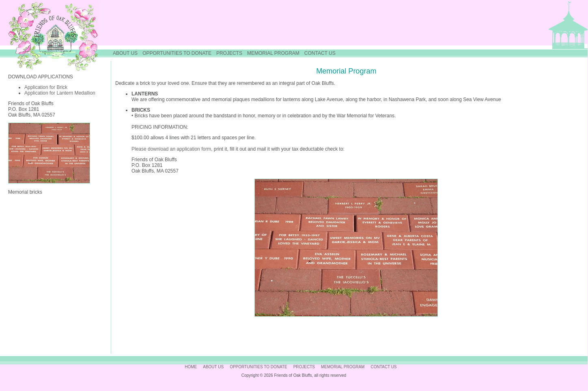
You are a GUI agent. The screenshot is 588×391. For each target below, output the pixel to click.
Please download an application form (171, 149)
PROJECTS (229, 53)
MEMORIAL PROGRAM (273, 53)
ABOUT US (125, 53)
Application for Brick (46, 87)
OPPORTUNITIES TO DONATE (177, 53)
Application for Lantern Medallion (60, 93)
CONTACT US (320, 53)
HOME (191, 367)
